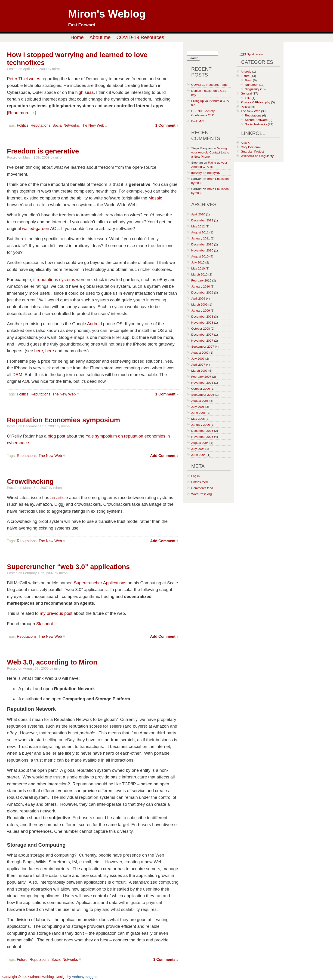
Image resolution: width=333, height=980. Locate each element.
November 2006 (202, 383)
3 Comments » (166, 960)
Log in (195, 476)
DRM (17, 375)
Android (94, 324)
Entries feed (199, 482)
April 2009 (198, 299)
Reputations (40, 125)
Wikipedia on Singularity (257, 156)
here (39, 351)
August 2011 (200, 232)
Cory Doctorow (251, 147)
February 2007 (201, 377)
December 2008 (202, 317)
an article (59, 498)
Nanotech (251, 85)
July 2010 (198, 262)
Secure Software (256, 120)
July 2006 (198, 407)
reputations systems (56, 280)
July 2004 (198, 449)
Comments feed (202, 488)
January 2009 (201, 311)
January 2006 (201, 425)
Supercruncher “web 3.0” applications (68, 567)
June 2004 (198, 455)
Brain (248, 80)
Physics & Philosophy (255, 102)
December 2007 (202, 335)
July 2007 (198, 359)
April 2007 (198, 365)
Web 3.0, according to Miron (52, 662)
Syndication (251, 54)
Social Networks (66, 125)
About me (100, 37)
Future (22, 960)
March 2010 (199, 274)
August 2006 (200, 401)
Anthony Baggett (85, 977)
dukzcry (197, 173)
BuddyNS (198, 121)
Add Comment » (164, 456)
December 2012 (202, 220)
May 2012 (198, 226)
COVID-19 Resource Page (209, 85)
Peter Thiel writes (24, 79)
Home (77, 37)
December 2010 (202, 244)
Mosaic (155, 198)
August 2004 (200, 443)
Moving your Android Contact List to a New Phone (210, 152)
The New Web (93, 125)
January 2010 (201, 286)
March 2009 (199, 305)
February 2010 (201, 280)
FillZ (248, 98)
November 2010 (202, 250)
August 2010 (200, 256)
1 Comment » (167, 125)
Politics (23, 125)
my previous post (56, 613)
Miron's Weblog (107, 14)
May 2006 (198, 419)
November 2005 (202, 437)
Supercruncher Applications (100, 583)
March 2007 (199, 371)
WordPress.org (202, 494)
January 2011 (201, 238)
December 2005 (202, 431)
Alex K (245, 143)
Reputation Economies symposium (63, 420)
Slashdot (45, 624)
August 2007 (200, 353)
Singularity (252, 89)
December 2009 (202, 292)
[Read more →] (22, 113)
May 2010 (198, 268)
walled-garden (35, 228)
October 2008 (201, 329)
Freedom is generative (43, 151)
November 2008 (202, 323)
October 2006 (201, 389)
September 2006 (203, 395)
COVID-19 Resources (140, 37)
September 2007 (203, 347)
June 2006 (198, 413)
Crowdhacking (30, 481)
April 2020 (198, 214)
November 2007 (202, 341)
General (246, 93)
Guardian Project (252, 152)
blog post (56, 436)
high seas (85, 92)
